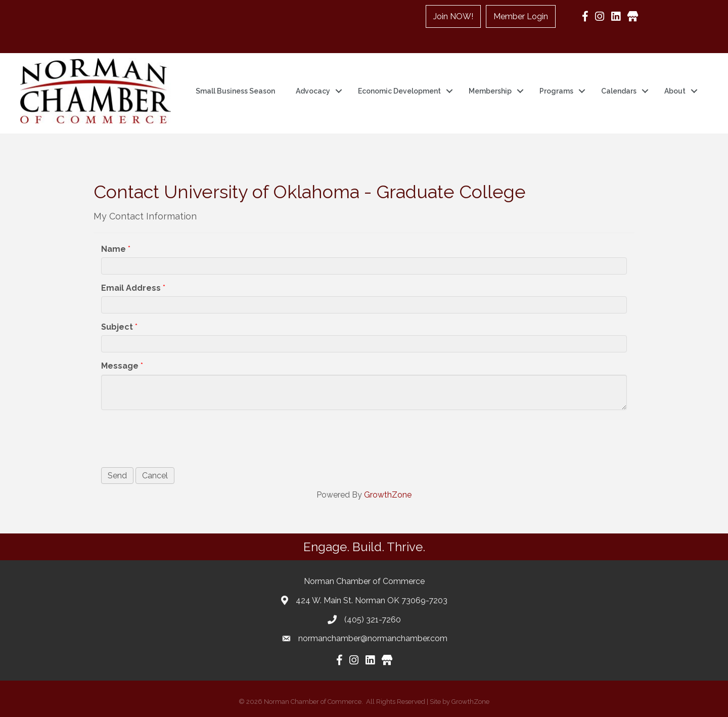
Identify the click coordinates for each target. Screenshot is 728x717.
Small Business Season (235, 91)
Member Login (521, 16)
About (675, 91)
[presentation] (178, 437)
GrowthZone (388, 495)
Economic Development (399, 91)
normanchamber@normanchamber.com (373, 638)
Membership (490, 91)
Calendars (619, 91)
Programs (556, 91)
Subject (117, 327)
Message (120, 366)
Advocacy (313, 91)
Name (113, 249)
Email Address (131, 288)
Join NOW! (453, 16)
